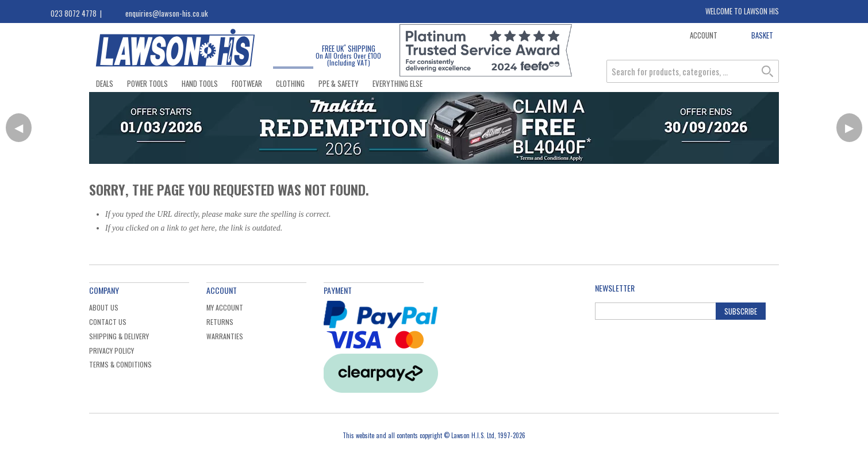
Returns (220, 322)
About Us (104, 307)
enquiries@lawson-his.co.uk (167, 13)
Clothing (290, 83)
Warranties (225, 336)
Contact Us (108, 322)
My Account (225, 307)
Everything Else (397, 83)
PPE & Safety (339, 83)
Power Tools (147, 83)
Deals (105, 83)
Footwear (247, 83)
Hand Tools (200, 83)
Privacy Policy (112, 350)
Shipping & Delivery (119, 336)
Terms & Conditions (120, 364)
